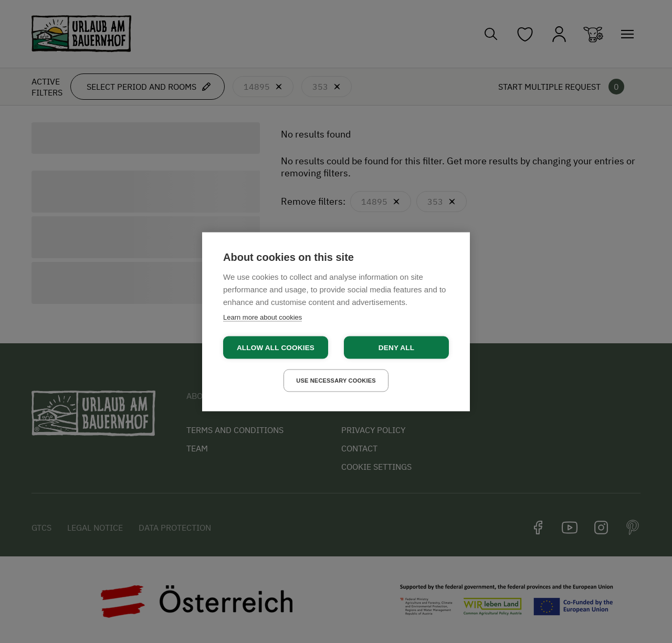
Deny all (396, 347)
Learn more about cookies (262, 317)
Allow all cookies (276, 347)
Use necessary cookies (336, 380)
